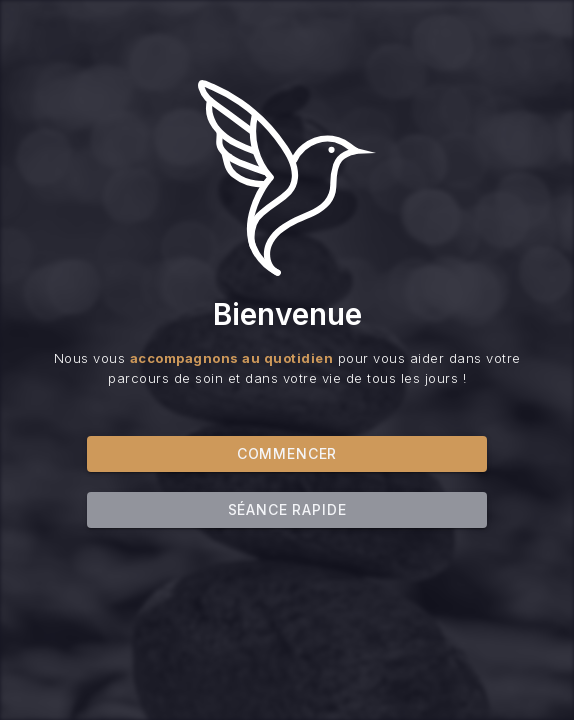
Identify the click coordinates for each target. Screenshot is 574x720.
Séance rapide (287, 513)
